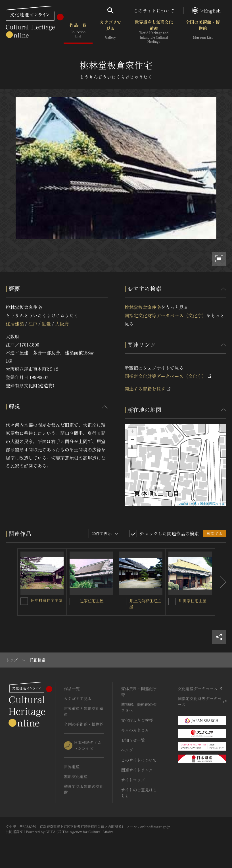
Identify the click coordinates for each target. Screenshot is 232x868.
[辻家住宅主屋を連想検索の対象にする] (73, 601)
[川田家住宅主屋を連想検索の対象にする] (172, 601)
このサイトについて (154, 10)
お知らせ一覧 (133, 740)
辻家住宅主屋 (92, 601)
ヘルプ (127, 750)
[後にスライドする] (221, 582)
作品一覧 (78, 31)
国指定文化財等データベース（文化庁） (166, 315)
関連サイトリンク (137, 770)
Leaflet (183, 504)
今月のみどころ (135, 730)
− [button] (132, 440)
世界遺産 (72, 766)
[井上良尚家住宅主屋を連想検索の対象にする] (123, 601)
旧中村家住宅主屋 (47, 600)
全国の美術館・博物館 (203, 31)
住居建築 (15, 324)
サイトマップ (133, 780)
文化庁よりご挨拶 (137, 720)
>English (206, 10)
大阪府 (62, 324)
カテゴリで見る (110, 31)
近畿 (46, 324)
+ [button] (132, 432)
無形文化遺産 (76, 776)
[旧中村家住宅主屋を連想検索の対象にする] (24, 601)
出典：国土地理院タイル (208, 504)
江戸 (33, 324)
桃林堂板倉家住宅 (143, 307)
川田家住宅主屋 (193, 601)
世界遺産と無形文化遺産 (154, 31)
